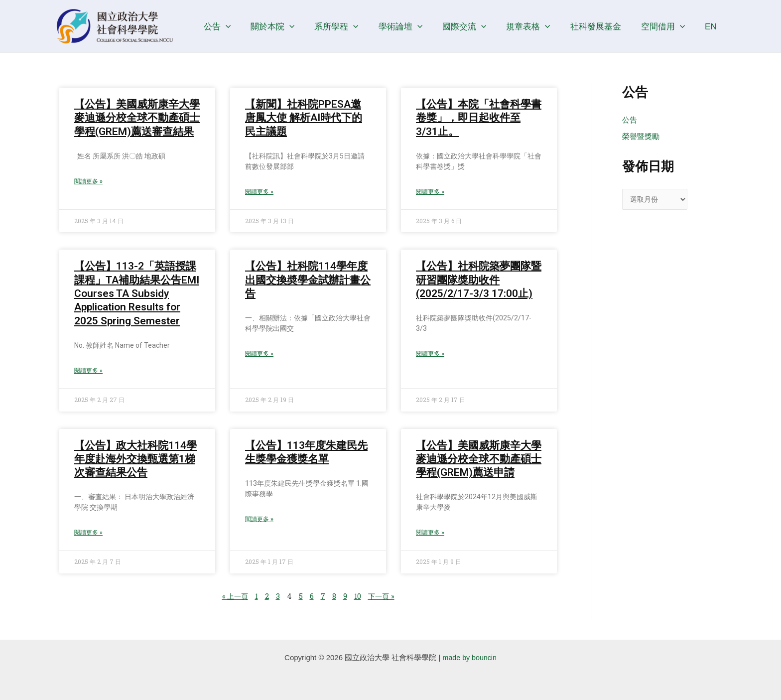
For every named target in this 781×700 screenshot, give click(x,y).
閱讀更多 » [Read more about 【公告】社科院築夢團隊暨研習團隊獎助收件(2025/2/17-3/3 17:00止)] (430, 355)
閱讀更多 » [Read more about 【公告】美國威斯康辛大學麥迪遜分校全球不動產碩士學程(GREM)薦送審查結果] (88, 182)
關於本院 (293, 26)
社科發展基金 (602, 26)
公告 (240, 26)
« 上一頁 (234, 597)
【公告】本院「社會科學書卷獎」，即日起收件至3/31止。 (479, 118)
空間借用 (667, 26)
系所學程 (354, 26)
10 (358, 597)
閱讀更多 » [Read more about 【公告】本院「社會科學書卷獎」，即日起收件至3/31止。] (430, 192)
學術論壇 (415, 26)
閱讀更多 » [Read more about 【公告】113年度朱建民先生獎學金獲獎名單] (259, 521)
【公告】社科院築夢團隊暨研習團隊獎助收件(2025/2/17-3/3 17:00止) (479, 280)
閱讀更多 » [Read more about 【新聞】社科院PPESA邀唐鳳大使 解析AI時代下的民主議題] (259, 192)
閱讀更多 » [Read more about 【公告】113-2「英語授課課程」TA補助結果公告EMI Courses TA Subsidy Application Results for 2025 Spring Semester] (88, 372)
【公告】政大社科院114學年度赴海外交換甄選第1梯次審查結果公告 (135, 460)
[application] (249, 26)
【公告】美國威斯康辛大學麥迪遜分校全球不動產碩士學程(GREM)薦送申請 (479, 460)
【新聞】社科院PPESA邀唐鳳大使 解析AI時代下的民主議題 (304, 118)
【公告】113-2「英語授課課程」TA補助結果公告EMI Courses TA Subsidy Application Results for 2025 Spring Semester (137, 294)
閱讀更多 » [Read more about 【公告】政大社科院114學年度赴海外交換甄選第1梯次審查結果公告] (88, 534)
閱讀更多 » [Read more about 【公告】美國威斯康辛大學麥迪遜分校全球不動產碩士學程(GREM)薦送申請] (430, 534)
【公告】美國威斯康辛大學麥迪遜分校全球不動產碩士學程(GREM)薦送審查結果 (137, 118)
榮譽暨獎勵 (641, 137)
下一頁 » (383, 597)
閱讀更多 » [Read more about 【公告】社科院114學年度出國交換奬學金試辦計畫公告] (259, 355)
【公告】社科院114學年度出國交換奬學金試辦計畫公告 (308, 280)
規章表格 (538, 26)
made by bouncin (470, 657)
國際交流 (477, 26)
